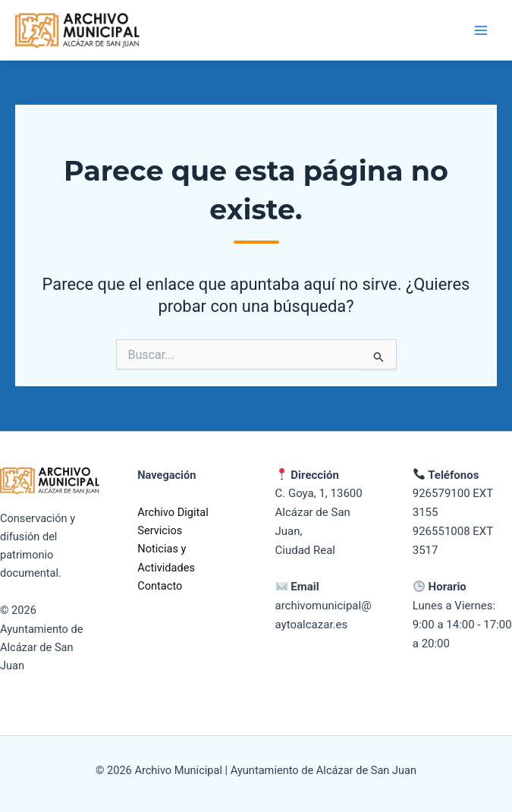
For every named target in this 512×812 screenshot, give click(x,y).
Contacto (160, 586)
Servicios (160, 530)
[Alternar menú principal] (481, 30)
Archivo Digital (173, 512)
